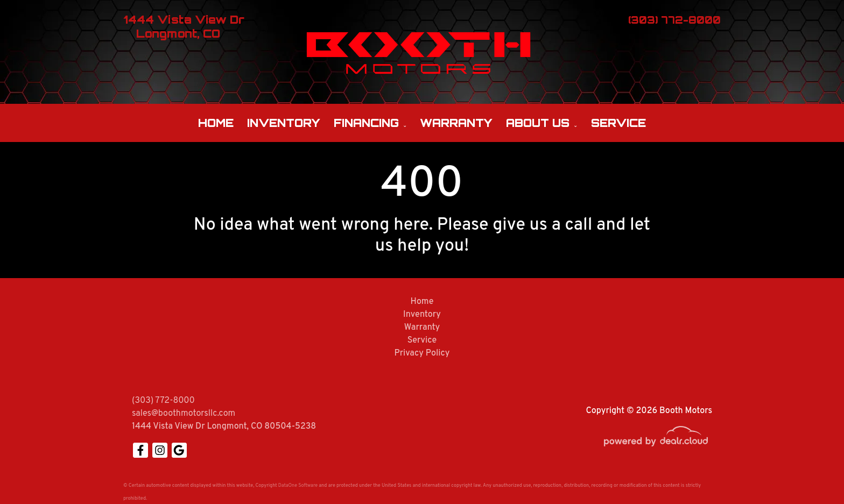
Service (618, 123)
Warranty (456, 123)
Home (216, 123)
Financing (366, 123)
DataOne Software (298, 485)
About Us (538, 123)
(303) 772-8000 (163, 401)
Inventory (284, 123)
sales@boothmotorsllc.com (184, 414)
